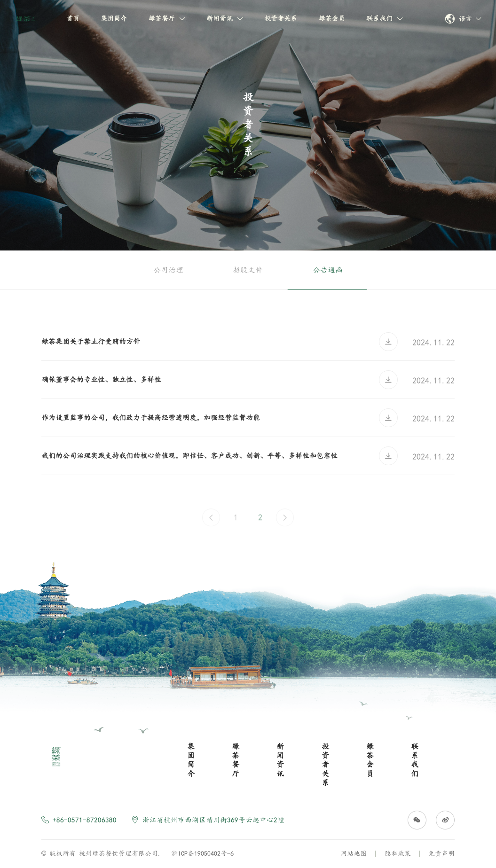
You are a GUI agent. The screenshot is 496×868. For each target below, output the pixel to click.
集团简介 (114, 18)
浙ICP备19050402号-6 (202, 853)
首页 (73, 18)
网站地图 (354, 853)
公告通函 (328, 270)
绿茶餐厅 (167, 18)
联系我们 (385, 18)
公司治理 (168, 270)
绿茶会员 (332, 18)
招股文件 (248, 270)
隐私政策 (398, 853)
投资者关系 (281, 18)
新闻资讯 (225, 18)
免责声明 (441, 853)
